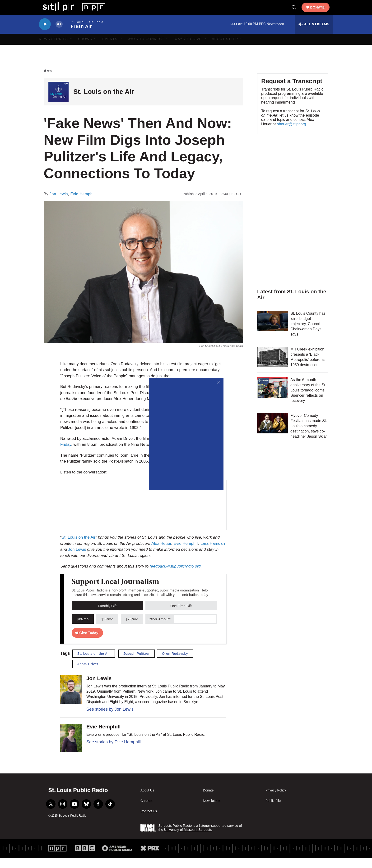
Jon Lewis (59, 204)
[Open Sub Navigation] (71, 49)
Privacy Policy (276, 801)
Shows (85, 49)
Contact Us (149, 822)
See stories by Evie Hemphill (114, 752)
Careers (146, 811)
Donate (321, 12)
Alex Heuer (161, 554)
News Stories (53, 49)
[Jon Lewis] (71, 700)
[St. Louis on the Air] (58, 102)
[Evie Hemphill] (71, 748)
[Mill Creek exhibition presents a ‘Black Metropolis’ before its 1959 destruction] (273, 367)
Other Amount (160, 629)
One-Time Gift (181, 616)
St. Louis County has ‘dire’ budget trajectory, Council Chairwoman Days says (308, 334)
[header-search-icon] (298, 13)
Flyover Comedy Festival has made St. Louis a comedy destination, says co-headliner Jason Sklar (309, 436)
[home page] (70, 12)
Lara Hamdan (213, 554)
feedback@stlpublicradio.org (175, 577)
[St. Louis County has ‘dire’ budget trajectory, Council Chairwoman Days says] (273, 331)
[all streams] (314, 34)
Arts (48, 81)
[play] (45, 34)
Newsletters (212, 811)
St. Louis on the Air (104, 102)
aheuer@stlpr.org (291, 134)
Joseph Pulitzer (137, 664)
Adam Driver (88, 674)
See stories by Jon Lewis (110, 719)
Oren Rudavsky (175, 664)
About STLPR (225, 49)
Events (110, 49)
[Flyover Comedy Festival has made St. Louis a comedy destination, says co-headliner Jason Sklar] (273, 433)
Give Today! (87, 643)
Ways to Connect (146, 49)
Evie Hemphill (83, 204)
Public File (273, 811)
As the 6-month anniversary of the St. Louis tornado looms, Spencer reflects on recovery (308, 400)
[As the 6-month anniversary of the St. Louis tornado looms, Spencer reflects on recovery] (273, 398)
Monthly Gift (107, 616)
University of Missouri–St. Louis (188, 840)
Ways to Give (188, 49)
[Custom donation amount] (195, 629)
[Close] (219, 383)
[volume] (59, 34)
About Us (147, 801)
